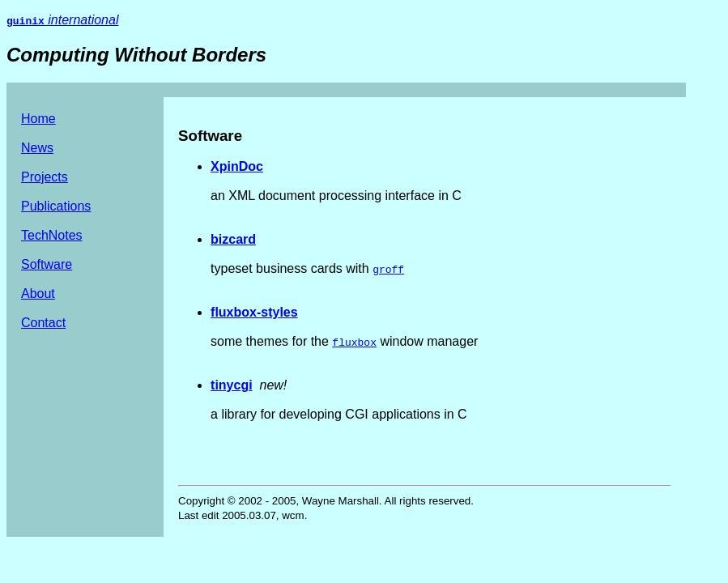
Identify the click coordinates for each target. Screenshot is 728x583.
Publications (56, 206)
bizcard (233, 239)
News (37, 148)
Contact (43, 323)
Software (47, 264)
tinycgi (232, 385)
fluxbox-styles (254, 312)
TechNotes (52, 235)
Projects (45, 177)
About (38, 294)
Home (38, 119)
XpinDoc (237, 166)
